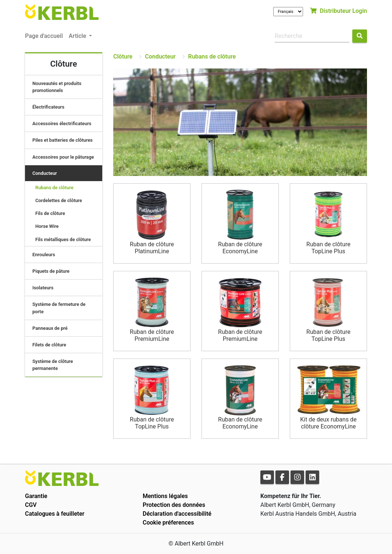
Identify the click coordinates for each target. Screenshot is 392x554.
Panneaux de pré (50, 328)
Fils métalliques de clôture (63, 239)
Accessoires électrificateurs (62, 123)
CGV (31, 505)
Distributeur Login (338, 11)
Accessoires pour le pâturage (63, 157)
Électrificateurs (48, 107)
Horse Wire (47, 226)
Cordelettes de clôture (59, 200)
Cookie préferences (168, 523)
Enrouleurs (44, 255)
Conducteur (45, 173)
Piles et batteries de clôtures (63, 140)
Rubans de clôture (54, 188)
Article (78, 36)
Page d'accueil (44, 36)
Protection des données (174, 505)
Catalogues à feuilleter (55, 514)
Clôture (123, 57)
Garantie (36, 496)
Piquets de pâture (51, 271)
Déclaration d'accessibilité (177, 514)
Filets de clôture (49, 345)
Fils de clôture (50, 213)
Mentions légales (165, 496)
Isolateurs (43, 288)
